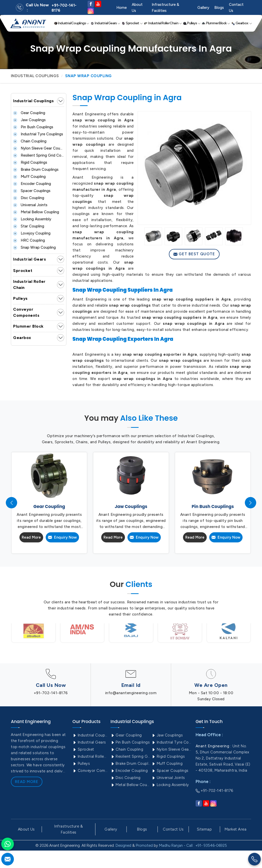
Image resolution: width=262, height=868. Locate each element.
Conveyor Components (26, 312)
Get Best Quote (194, 254)
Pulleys (192, 23)
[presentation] (11, 503)
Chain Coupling (30, 141)
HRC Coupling (29, 240)
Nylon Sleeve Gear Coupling (39, 148)
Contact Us (236, 8)
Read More (31, 537)
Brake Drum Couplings (36, 170)
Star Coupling (29, 226)
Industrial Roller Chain (163, 23)
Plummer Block (216, 23)
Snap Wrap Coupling (34, 247)
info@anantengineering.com (131, 693)
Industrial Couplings (72, 23)
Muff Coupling (29, 177)
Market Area (236, 829)
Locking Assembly (32, 219)
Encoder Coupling (32, 184)
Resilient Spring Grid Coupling (39, 155)
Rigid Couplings (30, 162)
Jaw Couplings (29, 120)
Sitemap (204, 829)
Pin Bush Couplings (33, 127)
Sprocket (132, 23)
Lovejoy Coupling (32, 233)
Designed (123, 845)
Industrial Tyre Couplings (38, 134)
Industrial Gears (105, 23)
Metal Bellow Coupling (36, 212)
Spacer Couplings (32, 191)
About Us (137, 8)
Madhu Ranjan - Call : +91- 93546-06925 (193, 845)
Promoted (144, 845)
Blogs (219, 8)
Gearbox (242, 23)
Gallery (203, 8)
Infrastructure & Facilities (165, 8)
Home (122, 8)
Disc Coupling (29, 198)
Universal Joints (30, 205)
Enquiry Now (62, 537)
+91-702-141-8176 (64, 8)
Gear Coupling (29, 113)
